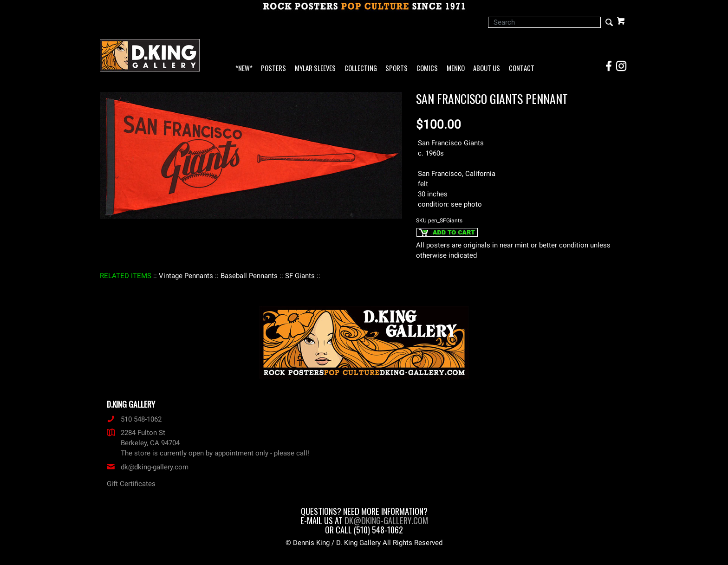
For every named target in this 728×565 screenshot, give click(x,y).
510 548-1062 (134, 419)
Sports (396, 68)
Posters (273, 68)
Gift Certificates (131, 484)
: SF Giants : (300, 276)
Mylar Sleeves (315, 68)
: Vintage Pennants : (186, 276)
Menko (456, 68)
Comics (427, 68)
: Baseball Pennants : (249, 276)
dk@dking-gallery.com (148, 467)
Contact (522, 68)
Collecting (361, 68)
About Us (487, 68)
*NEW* (244, 68)
